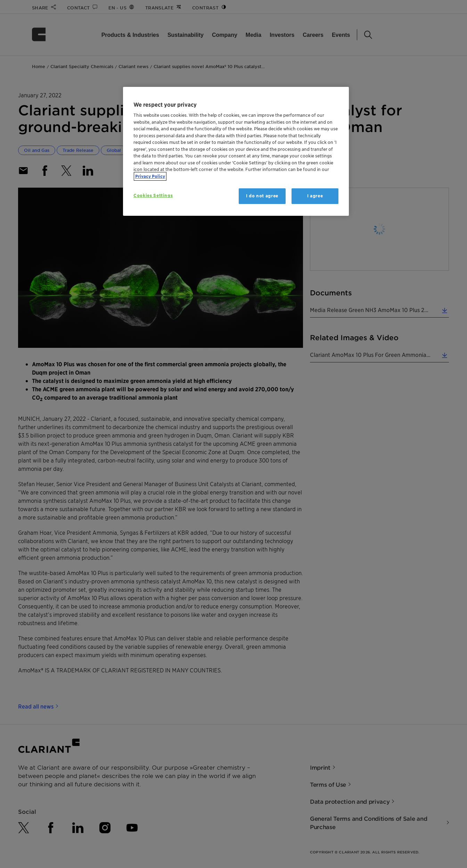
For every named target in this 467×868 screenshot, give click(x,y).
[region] (236, 151)
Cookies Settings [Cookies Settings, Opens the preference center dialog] (153, 195)
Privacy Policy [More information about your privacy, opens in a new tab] (150, 176)
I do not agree (262, 196)
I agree (315, 196)
